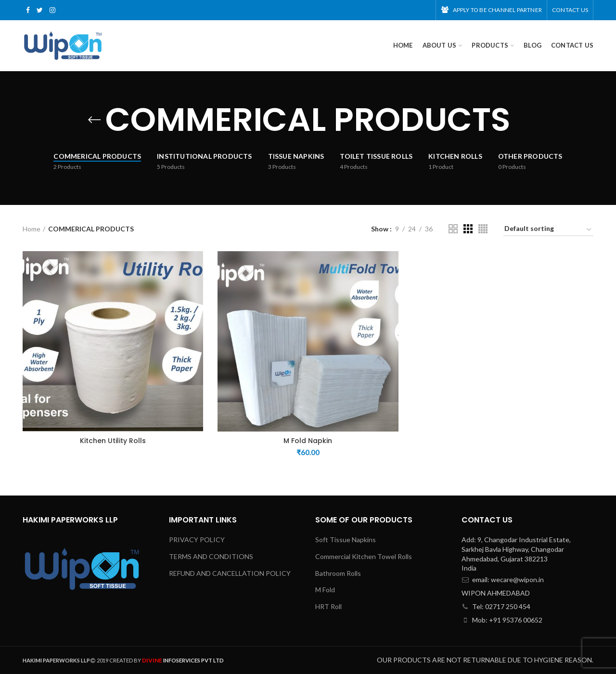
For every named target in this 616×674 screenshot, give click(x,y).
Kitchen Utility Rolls (113, 441)
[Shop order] (548, 230)
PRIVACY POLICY (197, 540)
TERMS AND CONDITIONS (211, 556)
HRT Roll (328, 606)
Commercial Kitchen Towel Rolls (364, 556)
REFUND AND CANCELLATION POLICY (230, 573)
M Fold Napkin (308, 441)
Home (32, 229)
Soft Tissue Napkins (346, 540)
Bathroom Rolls (338, 573)
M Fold (325, 590)
